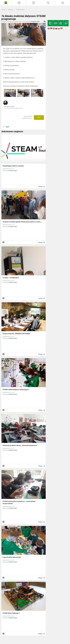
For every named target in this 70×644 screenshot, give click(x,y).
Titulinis (4, 10)
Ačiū (39, 118)
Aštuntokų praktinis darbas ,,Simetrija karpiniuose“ (20, 445)
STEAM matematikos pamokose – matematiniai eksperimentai (19, 502)
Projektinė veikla (20, 10)
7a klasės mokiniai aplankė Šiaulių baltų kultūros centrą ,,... (23, 222)
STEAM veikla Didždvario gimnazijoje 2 (16, 390)
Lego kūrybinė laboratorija (12, 557)
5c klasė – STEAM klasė (11, 278)
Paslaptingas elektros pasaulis (13, 166)
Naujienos (11, 10)
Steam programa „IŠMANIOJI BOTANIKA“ (16, 334)
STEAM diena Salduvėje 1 (11, 613)
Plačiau (40, 187)
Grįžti (7, 127)
